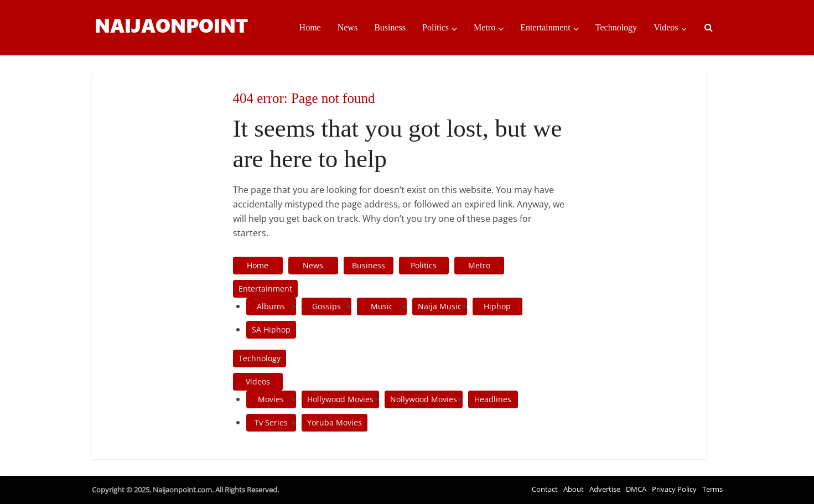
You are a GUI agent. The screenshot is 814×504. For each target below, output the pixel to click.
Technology (616, 27)
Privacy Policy (674, 489)
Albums (271, 306)
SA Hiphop (271, 329)
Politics (435, 27)
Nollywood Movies (424, 399)
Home (310, 27)
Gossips (326, 306)
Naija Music (440, 306)
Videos (666, 27)
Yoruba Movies (335, 422)
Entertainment (545, 27)
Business (390, 27)
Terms (712, 489)
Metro (484, 27)
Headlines (493, 399)
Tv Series (271, 422)
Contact (545, 489)
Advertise (605, 489)
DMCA (636, 489)
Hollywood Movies (340, 399)
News (348, 27)
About (574, 489)
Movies (271, 399)
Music (382, 306)
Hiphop (497, 306)
